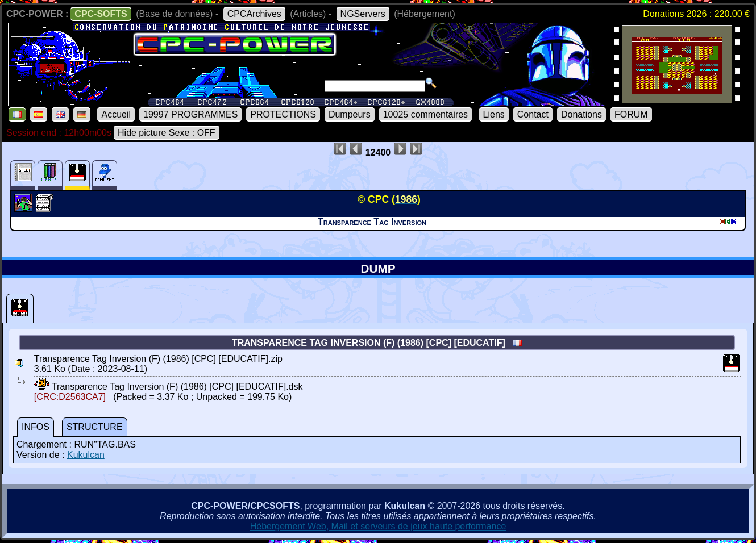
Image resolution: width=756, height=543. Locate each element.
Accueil (116, 114)
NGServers (363, 14)
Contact (533, 114)
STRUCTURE (95, 427)
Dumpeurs (350, 114)
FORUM (631, 114)
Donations (581, 114)
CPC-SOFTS (101, 14)
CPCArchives (254, 14)
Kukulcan (86, 455)
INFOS (36, 427)
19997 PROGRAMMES (190, 114)
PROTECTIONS (283, 114)
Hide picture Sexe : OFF (167, 133)
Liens (494, 114)
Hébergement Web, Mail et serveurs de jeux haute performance (378, 526)
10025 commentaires (425, 114)
